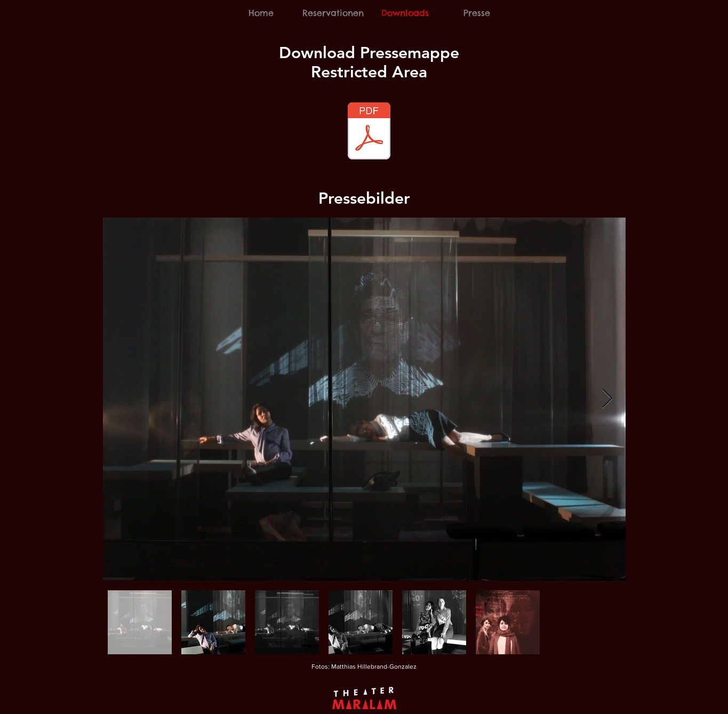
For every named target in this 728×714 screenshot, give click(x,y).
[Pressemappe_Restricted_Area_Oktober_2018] (369, 132)
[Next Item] (607, 399)
